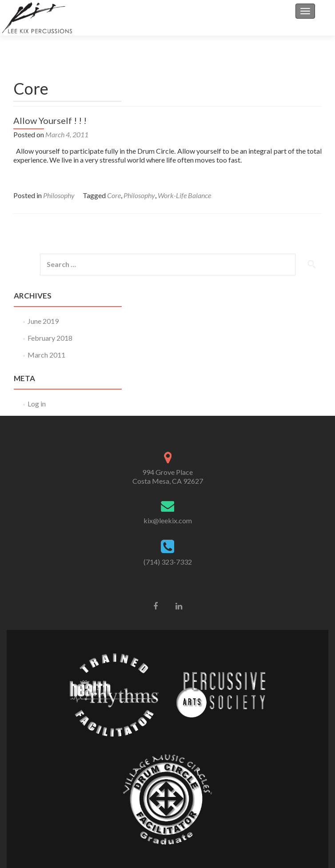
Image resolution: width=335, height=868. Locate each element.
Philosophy (59, 195)
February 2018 (50, 338)
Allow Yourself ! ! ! (50, 120)
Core (114, 195)
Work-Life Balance (184, 195)
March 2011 (46, 355)
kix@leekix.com (168, 520)
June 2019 (43, 321)
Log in (37, 404)
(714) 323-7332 (168, 562)
